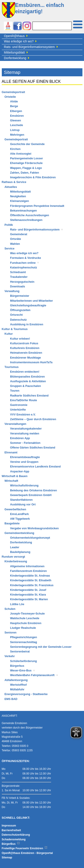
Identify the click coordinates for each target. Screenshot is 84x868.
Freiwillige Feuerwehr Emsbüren (25, 848)
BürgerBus (11, 844)
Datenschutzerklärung (16, 835)
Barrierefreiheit (11, 830)
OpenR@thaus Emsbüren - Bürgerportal (27, 853)
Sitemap (7, 858)
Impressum (9, 826)
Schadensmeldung (14, 839)
